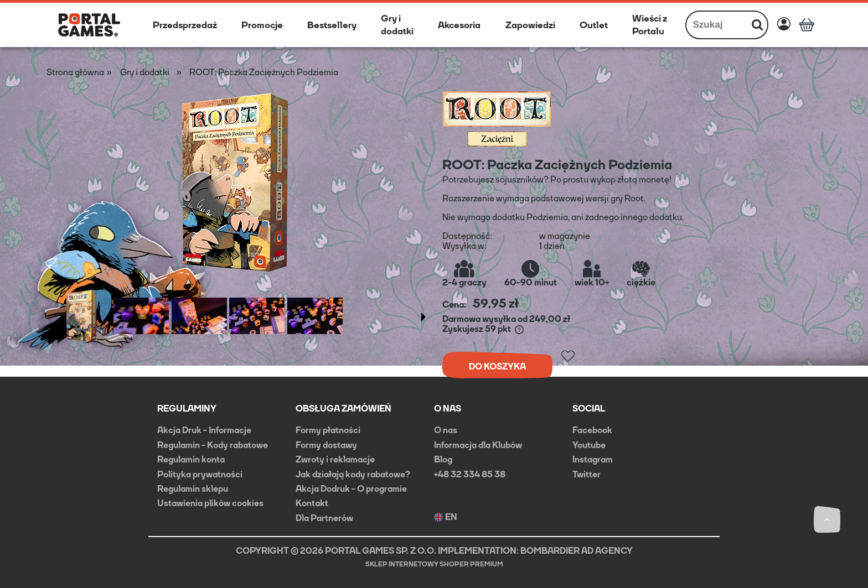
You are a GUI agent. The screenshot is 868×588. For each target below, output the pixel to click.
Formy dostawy (326, 445)
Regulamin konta (191, 459)
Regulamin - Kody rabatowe (213, 445)
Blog (443, 459)
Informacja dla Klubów (478, 445)
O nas (446, 430)
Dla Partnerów (324, 518)
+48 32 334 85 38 (470, 474)
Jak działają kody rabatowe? (353, 474)
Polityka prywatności (200, 474)
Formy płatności (328, 430)
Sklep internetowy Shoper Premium (434, 564)
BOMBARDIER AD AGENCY (577, 551)
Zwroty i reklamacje (335, 459)
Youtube (589, 445)
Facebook (592, 430)
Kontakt (312, 503)
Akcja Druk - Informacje (204, 430)
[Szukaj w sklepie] (717, 25)
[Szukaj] (757, 25)
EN (446, 517)
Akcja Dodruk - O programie (351, 489)
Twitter (587, 474)
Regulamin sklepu (193, 489)
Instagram (593, 459)
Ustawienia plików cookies (210, 503)
